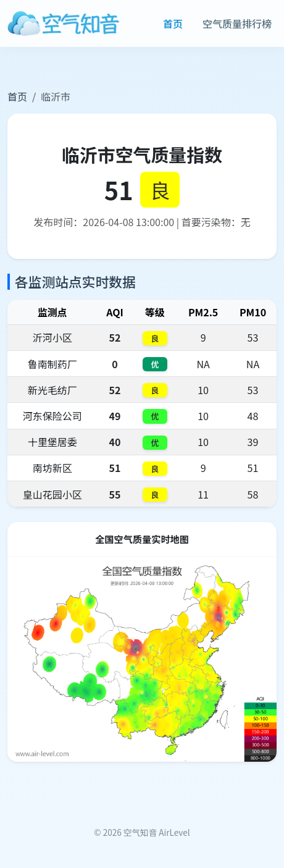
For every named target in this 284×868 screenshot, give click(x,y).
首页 (173, 23)
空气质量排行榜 (237, 23)
